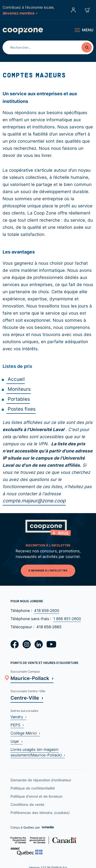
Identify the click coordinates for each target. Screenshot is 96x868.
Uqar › (17, 741)
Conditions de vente (27, 804)
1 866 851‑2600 (67, 619)
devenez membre (20, 13)
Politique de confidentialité (33, 788)
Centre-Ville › (27, 698)
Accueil (16, 379)
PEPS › (17, 725)
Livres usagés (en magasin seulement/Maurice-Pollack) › (38, 752)
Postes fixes (21, 409)
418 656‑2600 (47, 611)
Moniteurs (19, 389)
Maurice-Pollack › (32, 678)
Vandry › (18, 717)
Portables (18, 399)
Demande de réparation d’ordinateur (41, 780)
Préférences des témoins (40, 813)
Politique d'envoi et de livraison (36, 796)
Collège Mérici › (25, 733)
